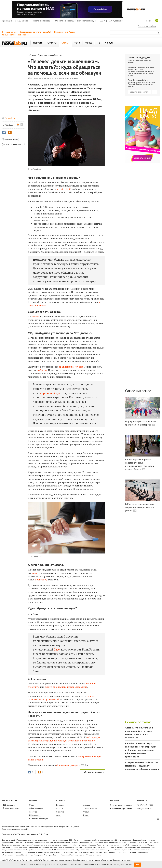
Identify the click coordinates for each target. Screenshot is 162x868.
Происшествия (45, 55)
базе (57, 649)
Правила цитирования (122, 860)
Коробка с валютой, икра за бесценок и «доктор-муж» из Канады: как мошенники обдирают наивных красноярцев (141, 750)
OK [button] (138, 864)
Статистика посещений (121, 805)
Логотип (33, 812)
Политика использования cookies (16, 829)
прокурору (41, 580)
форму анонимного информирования (66, 687)
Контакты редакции (38, 819)
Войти (149, 21)
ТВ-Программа (90, 808)
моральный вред (51, 393)
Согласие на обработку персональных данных (138, 81)
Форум (86, 812)
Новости (60, 805)
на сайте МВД (64, 189)
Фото (59, 815)
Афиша (86, 805)
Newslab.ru (10, 118)
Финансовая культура (68, 765)
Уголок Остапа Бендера (14, 144)
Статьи (33, 55)
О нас (32, 805)
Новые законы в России (65, 32)
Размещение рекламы (121, 808)
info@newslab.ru (144, 808)
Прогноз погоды (89, 21)
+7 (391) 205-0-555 (145, 805)
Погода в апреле (9, 32)
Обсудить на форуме (94, 772)
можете (36, 573)
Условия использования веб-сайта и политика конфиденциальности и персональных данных (40, 827)
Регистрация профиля (147, 26)
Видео (86, 815)
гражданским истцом (71, 367)
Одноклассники (11, 808)
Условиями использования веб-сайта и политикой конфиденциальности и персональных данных (141, 70)
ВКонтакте (9, 805)
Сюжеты (60, 812)
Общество (57, 55)
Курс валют (118, 21)
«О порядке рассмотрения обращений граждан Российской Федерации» (64, 739)
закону (35, 317)
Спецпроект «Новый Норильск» (16, 35)
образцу (43, 370)
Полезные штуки (11, 139)
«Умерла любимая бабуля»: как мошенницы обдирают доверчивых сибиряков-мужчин (142, 766)
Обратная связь (36, 808)
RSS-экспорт (35, 815)
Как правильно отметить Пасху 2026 (35, 32)
